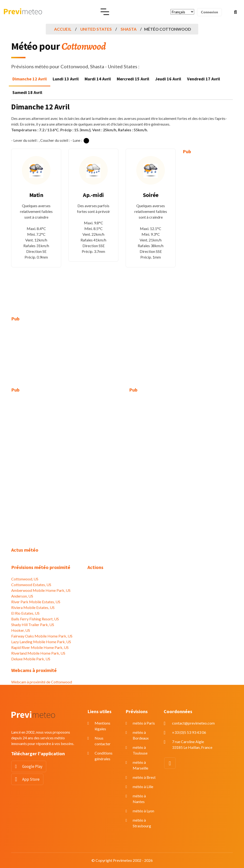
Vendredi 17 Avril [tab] (203, 79)
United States (96, 29)
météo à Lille (143, 787)
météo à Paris (144, 723)
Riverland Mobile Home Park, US (38, 653)
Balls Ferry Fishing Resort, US (35, 619)
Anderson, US (22, 596)
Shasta (129, 29)
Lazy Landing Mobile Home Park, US (41, 642)
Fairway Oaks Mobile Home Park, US (42, 636)
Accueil (63, 29)
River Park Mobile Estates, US (36, 602)
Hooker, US (21, 630)
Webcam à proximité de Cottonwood (42, 682)
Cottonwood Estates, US (31, 585)
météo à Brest (144, 777)
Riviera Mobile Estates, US (33, 607)
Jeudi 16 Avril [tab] (168, 79)
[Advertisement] (208, 232)
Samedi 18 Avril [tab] (27, 92)
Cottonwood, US (25, 579)
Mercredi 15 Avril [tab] (133, 79)
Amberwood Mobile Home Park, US (41, 590)
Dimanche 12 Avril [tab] (30, 79)
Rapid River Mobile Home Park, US (40, 647)
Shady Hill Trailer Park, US (33, 625)
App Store (31, 779)
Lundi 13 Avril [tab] (66, 79)
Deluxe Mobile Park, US (31, 659)
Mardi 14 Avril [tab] (98, 79)
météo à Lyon (143, 811)
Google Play (32, 766)
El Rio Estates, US (25, 613)
